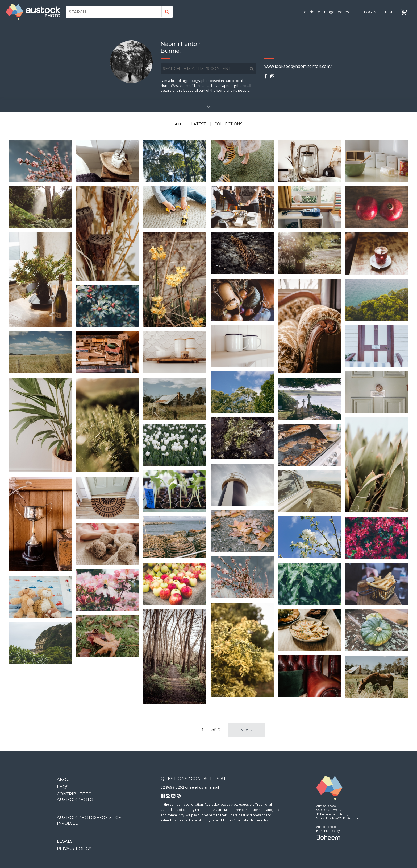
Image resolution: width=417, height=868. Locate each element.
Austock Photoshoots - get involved (90, 820)
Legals (65, 841)
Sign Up (386, 12)
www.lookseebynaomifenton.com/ (298, 66)
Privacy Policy (74, 848)
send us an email (204, 787)
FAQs (63, 787)
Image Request (337, 12)
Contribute (311, 12)
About (65, 779)
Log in (370, 12)
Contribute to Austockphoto (75, 797)
